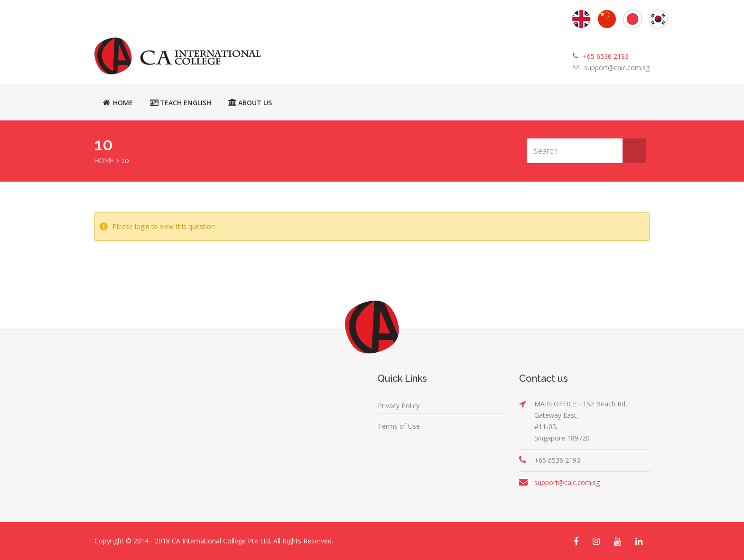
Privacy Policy (399, 406)
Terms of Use (399, 426)
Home (118, 102)
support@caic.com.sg (617, 68)
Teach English (181, 102)
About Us (250, 102)
